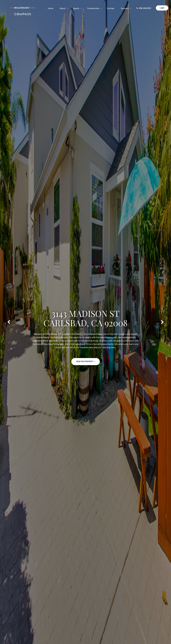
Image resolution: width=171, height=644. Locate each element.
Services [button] (125, 8)
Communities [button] (93, 8)
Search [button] (76, 8)
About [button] (63, 8)
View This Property (85, 362)
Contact (111, 8)
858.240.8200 (145, 8)
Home (51, 8)
